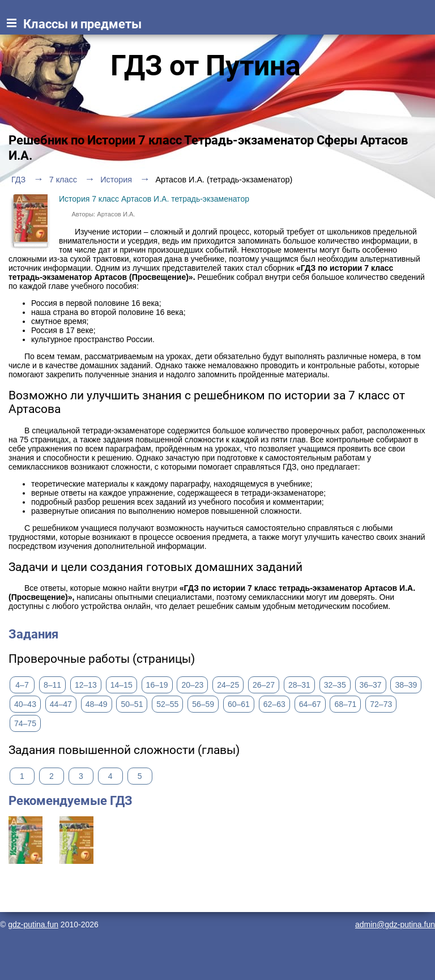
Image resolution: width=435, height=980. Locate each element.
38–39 (406, 685)
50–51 (132, 704)
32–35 (335, 685)
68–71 (345, 704)
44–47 (61, 704)
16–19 (157, 685)
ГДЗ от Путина (206, 66)
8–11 (52, 685)
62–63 (274, 704)
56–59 (203, 704)
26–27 (264, 685)
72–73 (381, 704)
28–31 (299, 685)
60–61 (239, 704)
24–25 (228, 685)
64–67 (310, 704)
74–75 (25, 723)
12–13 (86, 685)
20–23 (192, 685)
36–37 (371, 685)
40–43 (25, 704)
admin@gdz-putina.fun (395, 924)
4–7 (22, 685)
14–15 (121, 685)
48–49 (97, 704)
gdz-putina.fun (33, 924)
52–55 (167, 704)
